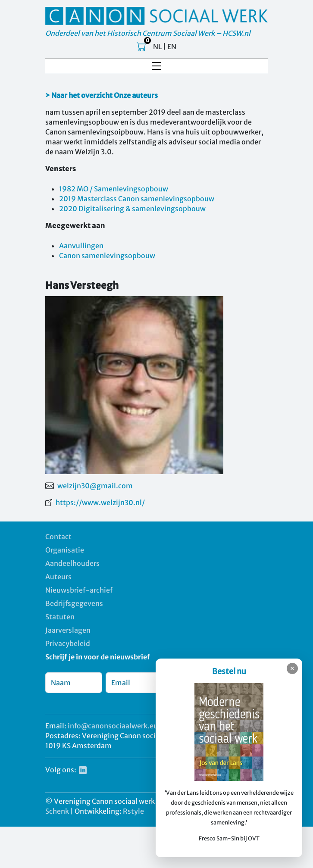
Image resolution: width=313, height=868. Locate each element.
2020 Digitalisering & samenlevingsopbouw (132, 209)
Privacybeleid (68, 643)
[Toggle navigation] (156, 66)
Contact (58, 537)
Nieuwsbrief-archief (79, 590)
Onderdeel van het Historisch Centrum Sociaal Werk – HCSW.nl (148, 33)
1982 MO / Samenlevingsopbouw (114, 189)
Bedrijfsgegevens (74, 603)
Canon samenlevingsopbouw (107, 256)
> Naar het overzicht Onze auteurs (102, 95)
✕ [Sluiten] (292, 668)
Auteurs (58, 577)
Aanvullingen (81, 246)
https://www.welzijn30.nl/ (100, 503)
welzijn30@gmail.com (95, 486)
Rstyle (133, 811)
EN (172, 47)
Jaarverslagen (68, 630)
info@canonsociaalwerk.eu (113, 726)
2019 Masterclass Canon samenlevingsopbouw (137, 199)
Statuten (60, 617)
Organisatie (65, 550)
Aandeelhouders (72, 563)
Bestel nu (229, 671)
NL (157, 47)
